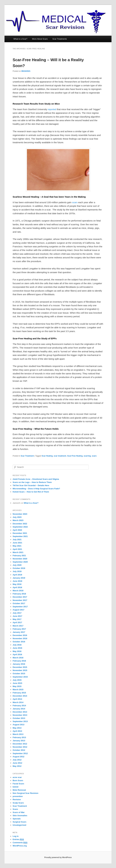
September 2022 (20, 527)
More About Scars (40, 39)
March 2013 (18, 734)
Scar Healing (47, 456)
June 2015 (17, 683)
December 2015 (20, 667)
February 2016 (19, 661)
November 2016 (20, 638)
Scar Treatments (60, 39)
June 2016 (17, 648)
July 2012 (17, 760)
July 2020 (17, 565)
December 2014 (20, 696)
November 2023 (20, 514)
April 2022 (17, 530)
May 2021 (17, 546)
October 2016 (19, 642)
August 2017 (19, 610)
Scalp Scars (18, 803)
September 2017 (20, 607)
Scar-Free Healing (75, 456)
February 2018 (19, 594)
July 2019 (17, 571)
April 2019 (17, 575)
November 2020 (20, 559)
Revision (17, 799)
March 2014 (18, 702)
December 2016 (20, 635)
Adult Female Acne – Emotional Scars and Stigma (36, 479)
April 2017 (17, 622)
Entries (18, 839)
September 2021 (20, 536)
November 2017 (20, 600)
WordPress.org (20, 846)
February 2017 (19, 629)
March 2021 (18, 552)
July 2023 (17, 517)
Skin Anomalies (20, 816)
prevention (18, 796)
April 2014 (17, 699)
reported (52, 109)
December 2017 (20, 597)
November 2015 (20, 670)
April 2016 (17, 654)
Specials (17, 819)
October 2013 (19, 718)
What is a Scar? (20, 39)
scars (75, 202)
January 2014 (19, 709)
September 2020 (20, 562)
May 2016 (17, 651)
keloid (16, 787)
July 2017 (17, 613)
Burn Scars (18, 780)
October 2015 (19, 674)
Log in (16, 836)
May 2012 (17, 766)
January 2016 (19, 664)
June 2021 (17, 543)
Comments (20, 843)
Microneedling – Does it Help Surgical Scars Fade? (36, 489)
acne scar (17, 777)
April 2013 (17, 731)
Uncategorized (19, 825)
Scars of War (19, 812)
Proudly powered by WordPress (58, 857)
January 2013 (19, 741)
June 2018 (17, 581)
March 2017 (18, 626)
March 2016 (18, 658)
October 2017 (19, 603)
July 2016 (17, 645)
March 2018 (18, 591)
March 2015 (18, 690)
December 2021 (20, 533)
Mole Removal (19, 790)
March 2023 (18, 520)
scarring (87, 456)
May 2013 (17, 728)
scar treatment (60, 456)
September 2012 (20, 753)
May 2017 (17, 619)
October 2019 (19, 568)
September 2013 (20, 721)
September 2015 (20, 677)
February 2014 (19, 706)
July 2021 (17, 540)
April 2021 (17, 549)
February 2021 (19, 556)
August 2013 (19, 725)
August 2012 (19, 757)
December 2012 (20, 744)
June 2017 (17, 616)
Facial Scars (18, 784)
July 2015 (17, 680)
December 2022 (20, 524)
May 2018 (17, 584)
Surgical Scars (19, 822)
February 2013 (19, 737)
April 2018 (17, 587)
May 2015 (17, 686)
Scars (15, 809)
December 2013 (20, 712)
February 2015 (19, 693)
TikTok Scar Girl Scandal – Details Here (31, 485)
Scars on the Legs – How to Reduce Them (32, 482)
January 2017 (19, 632)
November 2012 (20, 747)
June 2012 (17, 763)
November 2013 (20, 715)
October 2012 (19, 750)
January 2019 (19, 578)
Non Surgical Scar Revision (26, 793)
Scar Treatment (27, 456)
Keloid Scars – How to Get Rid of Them (31, 492)
